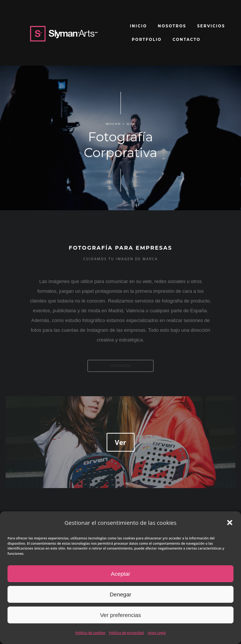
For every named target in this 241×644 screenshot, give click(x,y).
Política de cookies (90, 633)
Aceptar (120, 574)
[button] (230, 523)
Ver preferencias (120, 615)
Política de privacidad (126, 633)
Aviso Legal (157, 633)
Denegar (120, 594)
